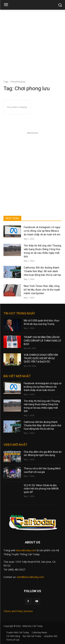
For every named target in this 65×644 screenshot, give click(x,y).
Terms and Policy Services (18, 611)
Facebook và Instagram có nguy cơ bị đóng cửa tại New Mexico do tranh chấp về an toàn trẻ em (42, 231)
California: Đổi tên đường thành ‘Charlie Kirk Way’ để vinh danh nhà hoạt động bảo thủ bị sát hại (42, 271)
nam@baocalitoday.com (30, 577)
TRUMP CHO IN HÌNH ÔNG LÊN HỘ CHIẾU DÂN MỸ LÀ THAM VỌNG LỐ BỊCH (42, 341)
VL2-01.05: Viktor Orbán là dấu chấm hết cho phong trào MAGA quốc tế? (41, 489)
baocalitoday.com (26, 550)
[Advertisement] (32, 44)
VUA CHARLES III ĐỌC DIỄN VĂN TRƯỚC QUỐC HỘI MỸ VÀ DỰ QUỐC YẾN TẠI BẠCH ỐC (41, 358)
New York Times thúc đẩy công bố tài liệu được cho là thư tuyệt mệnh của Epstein (42, 290)
